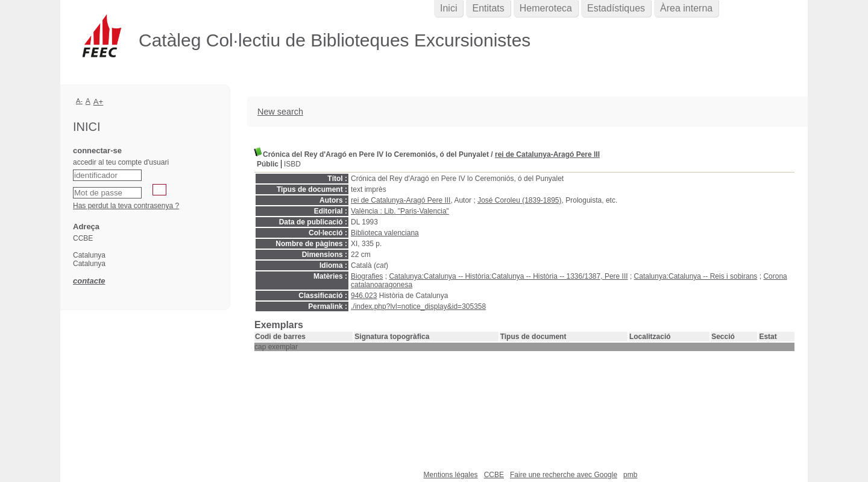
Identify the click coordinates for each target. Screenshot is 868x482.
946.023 (364, 296)
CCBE (494, 475)
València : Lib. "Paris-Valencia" (400, 211)
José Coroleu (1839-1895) (519, 200)
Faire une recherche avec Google (564, 475)
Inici (448, 8)
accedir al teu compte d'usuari (121, 162)
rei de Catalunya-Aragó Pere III (547, 154)
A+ (99, 102)
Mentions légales (451, 475)
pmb (630, 475)
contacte (89, 281)
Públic (268, 164)
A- (79, 101)
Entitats (488, 8)
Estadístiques (616, 8)
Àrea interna (686, 8)
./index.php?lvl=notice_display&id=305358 (418, 306)
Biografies (367, 276)
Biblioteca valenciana (385, 233)
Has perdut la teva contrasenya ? (126, 206)
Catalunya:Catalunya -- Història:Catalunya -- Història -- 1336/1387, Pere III (508, 276)
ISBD (292, 164)
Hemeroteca (546, 8)
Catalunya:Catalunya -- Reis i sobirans (696, 276)
